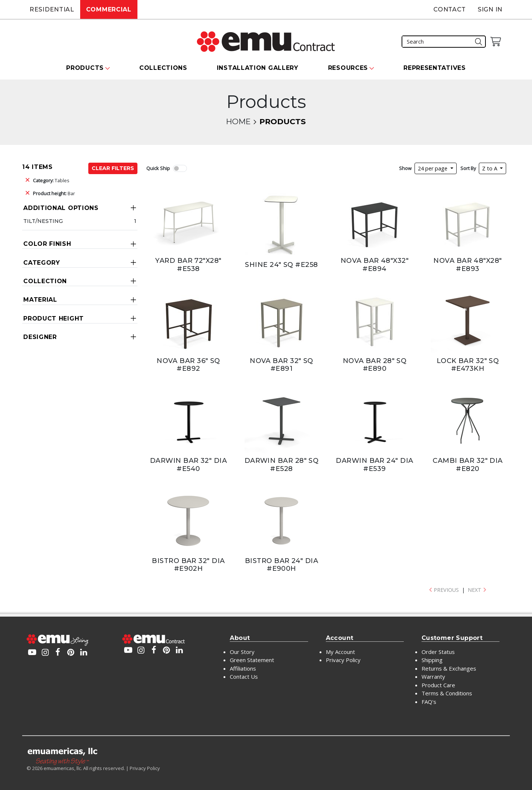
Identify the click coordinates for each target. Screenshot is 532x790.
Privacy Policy (343, 660)
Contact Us (244, 677)
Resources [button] (348, 68)
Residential (52, 9)
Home (238, 121)
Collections (163, 68)
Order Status (438, 652)
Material (40, 300)
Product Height (54, 318)
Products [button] (85, 68)
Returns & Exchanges (449, 668)
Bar (54, 193)
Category (42, 263)
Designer (40, 337)
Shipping (432, 660)
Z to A (490, 168)
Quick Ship (158, 168)
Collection (45, 281)
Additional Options (61, 208)
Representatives (435, 68)
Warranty (433, 677)
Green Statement (252, 660)
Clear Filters (113, 168)
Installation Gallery (258, 68)
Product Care (438, 685)
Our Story (242, 652)
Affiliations (243, 668)
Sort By (468, 168)
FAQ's (429, 702)
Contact (450, 9)
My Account (340, 652)
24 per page (433, 168)
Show (405, 168)
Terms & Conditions (447, 693)
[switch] (180, 168)
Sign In (490, 9)
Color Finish (47, 244)
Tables (51, 180)
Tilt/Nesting (43, 221)
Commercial (109, 9)
